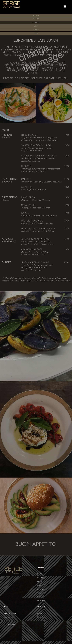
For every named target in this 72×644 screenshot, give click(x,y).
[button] (65, 7)
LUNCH (39, 585)
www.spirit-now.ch (10, 621)
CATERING (40, 582)
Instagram (40, 613)
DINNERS (40, 589)
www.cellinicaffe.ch (10, 625)
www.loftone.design (10, 613)
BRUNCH (40, 574)
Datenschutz (41, 601)
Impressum (41, 597)
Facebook (40, 617)
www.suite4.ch (9, 617)
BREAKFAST (41, 578)
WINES (39, 593)
